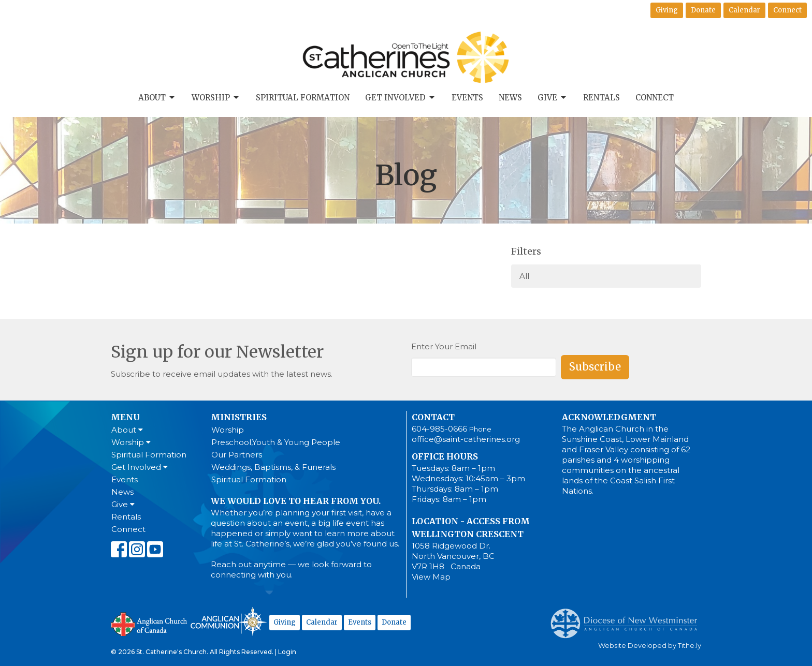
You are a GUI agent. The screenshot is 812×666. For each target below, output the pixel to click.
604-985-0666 (439, 429)
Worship (216, 98)
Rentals (601, 98)
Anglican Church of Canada (149, 623)
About (157, 98)
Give (553, 98)
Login (287, 652)
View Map (431, 577)
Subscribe (595, 367)
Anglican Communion (229, 621)
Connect (787, 10)
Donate (703, 10)
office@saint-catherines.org (466, 439)
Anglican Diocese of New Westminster (628, 618)
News (510, 98)
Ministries (239, 417)
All (524, 276)
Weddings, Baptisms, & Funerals (273, 467)
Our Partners (237, 455)
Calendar (744, 10)
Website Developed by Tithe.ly (650, 646)
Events (467, 98)
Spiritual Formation (303, 98)
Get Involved (401, 98)
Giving (667, 10)
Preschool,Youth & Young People (276, 442)
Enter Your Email (444, 346)
